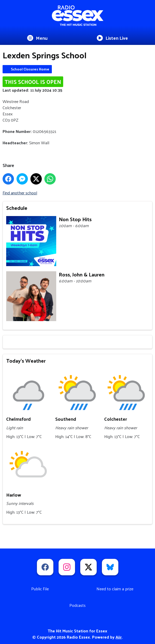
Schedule (17, 208)
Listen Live (112, 38)
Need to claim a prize (115, 589)
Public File (40, 589)
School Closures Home (30, 69)
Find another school (20, 193)
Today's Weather (26, 361)
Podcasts (77, 605)
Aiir (119, 637)
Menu (37, 38)
